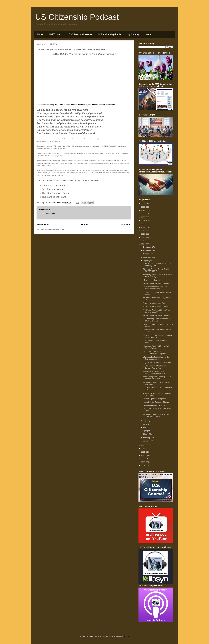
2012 (143, 448)
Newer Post (43, 225)
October (147, 254)
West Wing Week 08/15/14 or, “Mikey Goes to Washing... (157, 347)
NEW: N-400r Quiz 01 (151, 280)
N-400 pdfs (55, 34)
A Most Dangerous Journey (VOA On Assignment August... (157, 378)
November (148, 251)
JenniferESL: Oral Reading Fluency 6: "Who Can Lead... (157, 394)
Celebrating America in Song (154, 405)
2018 (143, 231)
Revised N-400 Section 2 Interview (156, 307)
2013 (143, 445)
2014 (143, 244)
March (146, 434)
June (145, 424)
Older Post (125, 225)
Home (40, 34)
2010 (143, 455)
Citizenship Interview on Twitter (155, 303)
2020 (143, 224)
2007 (143, 465)
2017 (143, 234)
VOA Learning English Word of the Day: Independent (156, 358)
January (147, 441)
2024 (143, 210)
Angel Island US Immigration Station (157, 363)
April (145, 431)
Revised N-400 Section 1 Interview (156, 315)
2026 (143, 204)
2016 (143, 237)
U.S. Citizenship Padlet (110, 34)
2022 (143, 217)
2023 (143, 214)
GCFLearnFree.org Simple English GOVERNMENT (156, 270)
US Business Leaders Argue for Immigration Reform (155, 288)
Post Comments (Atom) (56, 230)
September (148, 257)
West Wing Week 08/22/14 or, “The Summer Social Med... (156, 311)
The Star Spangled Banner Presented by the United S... (157, 336)
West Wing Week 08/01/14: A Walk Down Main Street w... (156, 415)
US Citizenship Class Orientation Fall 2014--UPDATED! (157, 320)
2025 (143, 207)
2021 (143, 220)
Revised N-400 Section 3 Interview (156, 283)
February (147, 438)
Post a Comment (48, 214)
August (146, 261)
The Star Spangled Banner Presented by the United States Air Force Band (85, 105)
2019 (143, 227)
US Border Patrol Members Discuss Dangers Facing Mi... (156, 367)
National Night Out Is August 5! (155, 399)
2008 (143, 462)
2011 (143, 452)
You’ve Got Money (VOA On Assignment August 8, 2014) (155, 372)
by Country (134, 34)
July (145, 421)
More (148, 34)
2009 (143, 459)
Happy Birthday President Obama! (156, 402)
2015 (143, 241)
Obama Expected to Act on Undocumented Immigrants (154, 353)
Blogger (126, 636)
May (145, 427)
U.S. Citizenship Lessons (79, 34)
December (148, 247)
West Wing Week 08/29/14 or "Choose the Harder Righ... (158, 276)
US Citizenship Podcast (77, 17)
